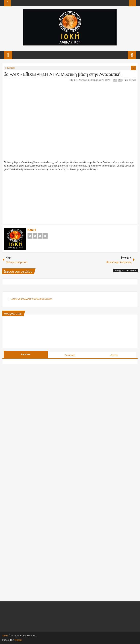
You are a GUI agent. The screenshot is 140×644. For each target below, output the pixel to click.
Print (125, 80)
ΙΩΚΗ (74, 80)
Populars (26, 354)
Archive (114, 355)
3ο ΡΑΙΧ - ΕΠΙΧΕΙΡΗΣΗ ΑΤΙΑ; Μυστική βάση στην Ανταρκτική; (63, 74)
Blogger (119, 271)
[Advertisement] (59, 194)
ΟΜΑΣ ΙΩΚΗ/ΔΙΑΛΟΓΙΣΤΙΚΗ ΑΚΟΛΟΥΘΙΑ (32, 299)
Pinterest (45, 236)
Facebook (30, 236)
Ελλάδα (11, 68)
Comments (70, 355)
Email (132, 80)
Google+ (40, 236)
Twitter (35, 236)
